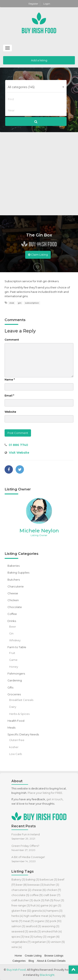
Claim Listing (38, 255)
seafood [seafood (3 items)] (33, 926)
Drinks (12, 621)
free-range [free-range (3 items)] (21, 905)
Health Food (16, 721)
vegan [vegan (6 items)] (53, 937)
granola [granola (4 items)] (39, 911)
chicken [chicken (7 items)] (54, 890)
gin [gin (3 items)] (57, 905)
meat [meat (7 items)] (28, 921)
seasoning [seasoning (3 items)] (50, 926)
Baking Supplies (18, 572)
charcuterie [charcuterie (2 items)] (21, 890)
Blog (31, 961)
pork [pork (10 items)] (56, 921)
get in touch (54, 799)
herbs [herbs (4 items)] (17, 916)
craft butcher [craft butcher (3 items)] (22, 900)
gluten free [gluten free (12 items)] (21, 911)
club (12, 303)
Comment (12, 340)
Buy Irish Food (16, 970)
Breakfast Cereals (21, 700)
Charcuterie (16, 586)
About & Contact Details (51, 961)
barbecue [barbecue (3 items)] (48, 879)
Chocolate (15, 607)
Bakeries (14, 566)
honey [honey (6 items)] (59, 916)
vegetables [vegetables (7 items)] (21, 942)
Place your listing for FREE (45, 793)
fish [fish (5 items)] (49, 900)
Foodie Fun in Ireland (26, 834)
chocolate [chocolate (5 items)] (20, 895)
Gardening (15, 680)
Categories (19, 961)
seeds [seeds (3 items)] (35, 931)
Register (34, 4)
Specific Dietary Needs (23, 734)
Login (47, 4)
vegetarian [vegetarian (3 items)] (41, 942)
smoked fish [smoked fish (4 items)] (52, 931)
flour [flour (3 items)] (59, 900)
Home (18, 956)
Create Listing (33, 956)
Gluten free (17, 740)
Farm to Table (17, 647)
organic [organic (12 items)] (42, 921)
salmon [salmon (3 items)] (18, 926)
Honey (14, 667)
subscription (32, 303)
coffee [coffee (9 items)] (36, 895)
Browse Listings (54, 956)
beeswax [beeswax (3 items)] (36, 885)
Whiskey (15, 640)
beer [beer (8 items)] (21, 885)
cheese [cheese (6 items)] (39, 890)
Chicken (13, 600)
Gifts (10, 687)
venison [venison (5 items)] (58, 942)
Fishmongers (16, 673)
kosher (14, 747)
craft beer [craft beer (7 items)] (52, 895)
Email (9, 396)
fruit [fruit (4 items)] (35, 905)
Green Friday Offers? (25, 846)
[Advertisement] (39, 174)
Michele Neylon (39, 531)
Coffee (12, 614)
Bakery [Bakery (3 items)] (18, 879)
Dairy (13, 707)
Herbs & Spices (19, 714)
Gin (39, 244)
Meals (11, 728)
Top (73, 970)
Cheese (13, 593)
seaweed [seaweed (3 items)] (20, 931)
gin (20, 303)
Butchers (14, 580)
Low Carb (16, 754)
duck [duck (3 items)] (39, 900)
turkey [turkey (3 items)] (40, 937)
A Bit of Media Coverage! (28, 857)
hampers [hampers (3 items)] (54, 911)
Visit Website (19, 453)
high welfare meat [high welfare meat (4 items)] (38, 916)
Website (10, 412)
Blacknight (47, 975)
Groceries (14, 694)
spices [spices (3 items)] (18, 937)
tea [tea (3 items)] (29, 937)
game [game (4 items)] (46, 905)
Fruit (12, 653)
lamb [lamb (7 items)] (17, 921)
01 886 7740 (18, 445)
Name (10, 380)
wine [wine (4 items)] (17, 947)
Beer (13, 627)
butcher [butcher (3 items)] (52, 885)
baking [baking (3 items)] (32, 879)
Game (13, 660)
